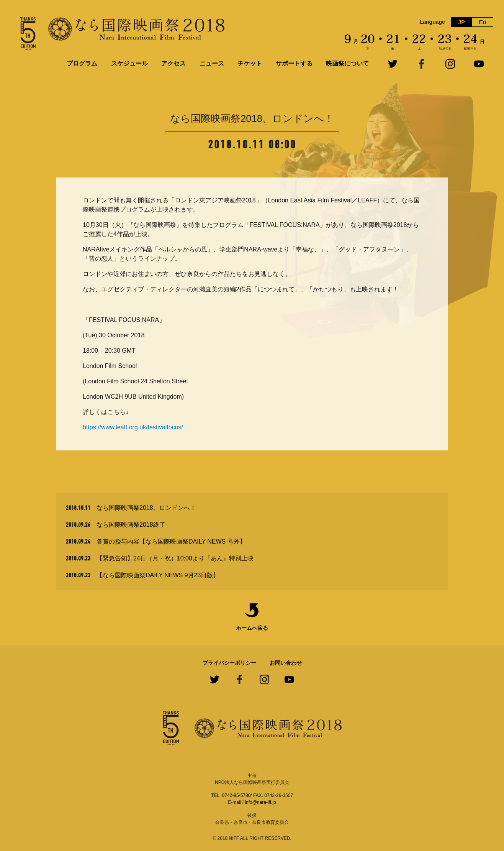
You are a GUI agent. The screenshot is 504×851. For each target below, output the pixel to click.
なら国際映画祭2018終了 (131, 525)
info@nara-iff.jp (260, 802)
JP (462, 22)
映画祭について (347, 63)
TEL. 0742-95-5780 (231, 795)
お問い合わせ (286, 663)
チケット (250, 63)
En (483, 22)
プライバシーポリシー (229, 663)
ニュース (212, 63)
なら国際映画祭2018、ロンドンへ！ (146, 508)
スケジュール (129, 63)
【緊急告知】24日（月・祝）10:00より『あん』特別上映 (175, 558)
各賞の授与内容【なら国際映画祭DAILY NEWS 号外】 (171, 541)
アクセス (173, 63)
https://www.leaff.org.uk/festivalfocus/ (133, 427)
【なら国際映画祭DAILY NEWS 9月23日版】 (158, 575)
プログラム (82, 63)
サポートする (294, 63)
